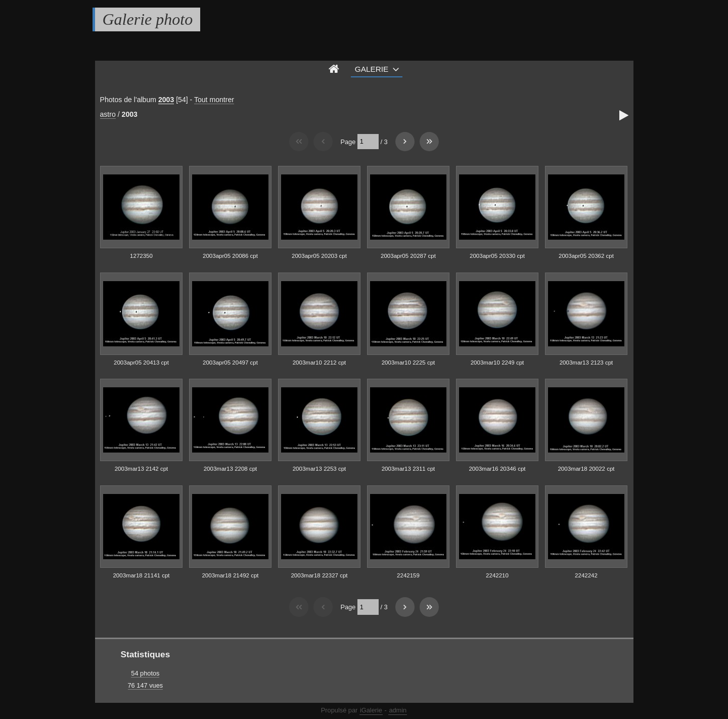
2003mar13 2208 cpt (231, 469)
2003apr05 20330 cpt (497, 256)
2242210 (497, 575)
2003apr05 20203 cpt (319, 256)
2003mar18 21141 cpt (141, 575)
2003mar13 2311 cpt (408, 469)
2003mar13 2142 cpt (142, 469)
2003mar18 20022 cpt (586, 469)
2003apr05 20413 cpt (141, 363)
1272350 (141, 256)
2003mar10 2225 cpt (408, 363)
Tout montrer (214, 100)
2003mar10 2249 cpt (497, 363)
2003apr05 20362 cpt (586, 256)
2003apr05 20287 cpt (408, 256)
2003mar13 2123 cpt (586, 363)
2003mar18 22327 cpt (319, 575)
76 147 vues (146, 685)
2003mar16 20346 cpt (497, 469)
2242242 (586, 575)
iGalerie (371, 710)
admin (398, 710)
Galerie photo (148, 19)
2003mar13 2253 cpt (320, 469)
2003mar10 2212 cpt (320, 363)
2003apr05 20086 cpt (230, 256)
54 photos (145, 673)
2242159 (408, 575)
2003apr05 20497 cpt (230, 363)
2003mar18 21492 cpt (230, 575)
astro (108, 114)
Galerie (372, 69)
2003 (166, 100)
